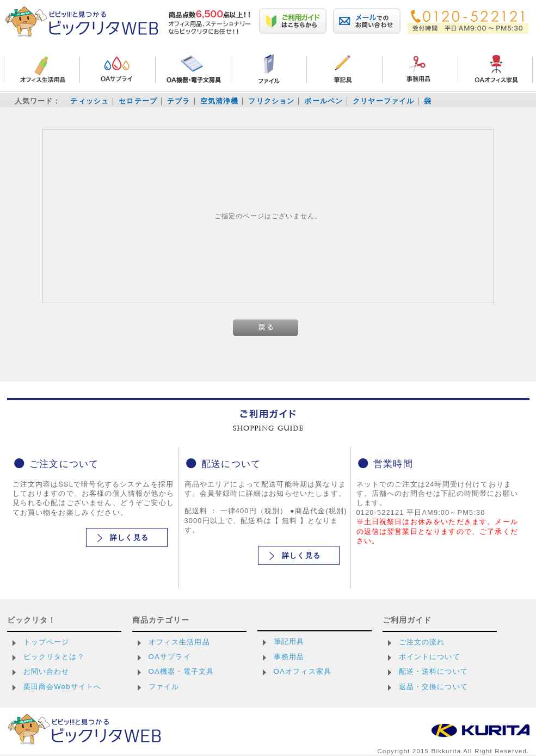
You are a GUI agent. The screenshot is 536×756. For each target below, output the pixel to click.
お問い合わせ (47, 671)
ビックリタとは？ (54, 657)
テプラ (178, 101)
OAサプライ (170, 657)
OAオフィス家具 (303, 671)
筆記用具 (289, 641)
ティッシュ (90, 101)
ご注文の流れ (422, 642)
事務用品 (289, 657)
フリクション (271, 101)
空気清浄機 (220, 101)
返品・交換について (433, 687)
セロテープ (138, 101)
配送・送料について (433, 671)
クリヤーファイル (383, 101)
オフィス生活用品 (179, 642)
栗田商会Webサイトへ (63, 687)
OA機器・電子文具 (181, 671)
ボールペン (324, 101)
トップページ (47, 642)
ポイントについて (430, 657)
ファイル (164, 687)
